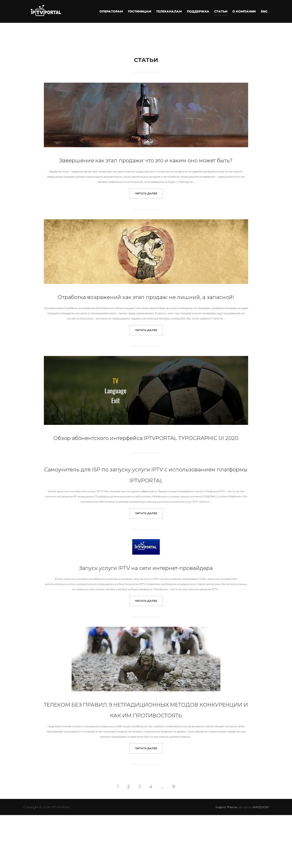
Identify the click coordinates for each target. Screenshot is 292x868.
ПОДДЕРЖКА (199, 11)
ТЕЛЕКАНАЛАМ (170, 11)
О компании (245, 11)
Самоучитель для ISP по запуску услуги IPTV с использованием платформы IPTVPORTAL (146, 511)
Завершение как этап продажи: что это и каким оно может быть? (146, 164)
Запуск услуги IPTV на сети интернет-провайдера (146, 615)
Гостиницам (141, 11)
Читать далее (149, 203)
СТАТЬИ (222, 11)
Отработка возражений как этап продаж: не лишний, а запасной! (146, 312)
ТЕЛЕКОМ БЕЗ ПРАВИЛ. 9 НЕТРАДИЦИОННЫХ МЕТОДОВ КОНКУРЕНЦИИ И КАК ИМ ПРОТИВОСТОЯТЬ (146, 773)
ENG (264, 11)
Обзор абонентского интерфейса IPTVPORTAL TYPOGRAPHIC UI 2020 (146, 463)
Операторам (113, 11)
